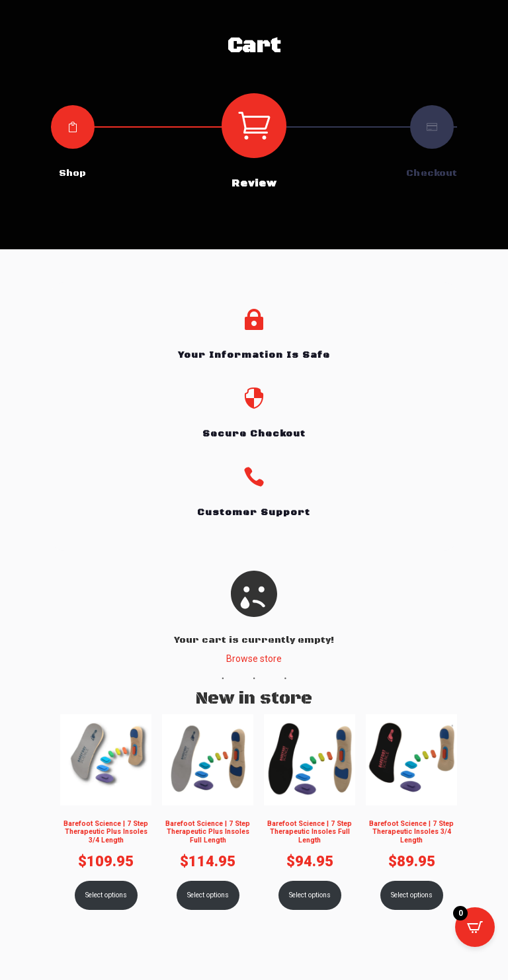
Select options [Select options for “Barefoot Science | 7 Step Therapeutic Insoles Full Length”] (310, 895)
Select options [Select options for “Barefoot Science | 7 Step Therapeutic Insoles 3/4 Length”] (412, 895)
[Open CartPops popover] (475, 927)
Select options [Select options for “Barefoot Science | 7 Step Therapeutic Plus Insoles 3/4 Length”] (106, 895)
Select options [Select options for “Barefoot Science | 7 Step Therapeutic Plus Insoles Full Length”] (207, 895)
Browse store (254, 659)
